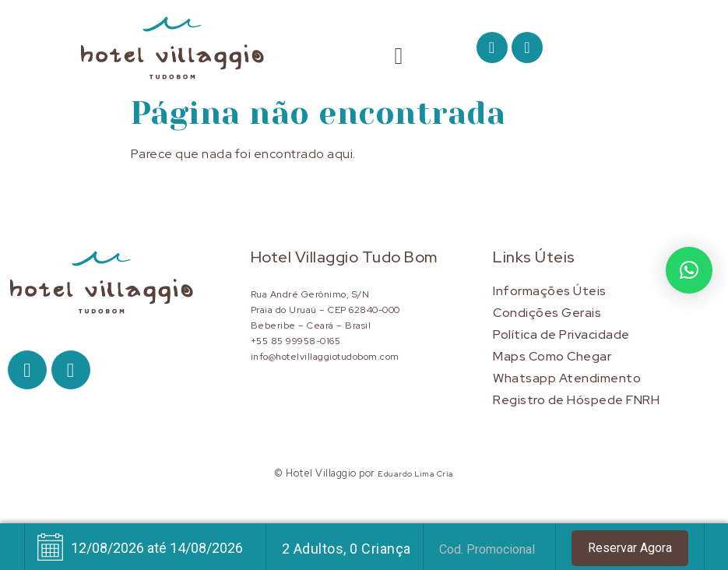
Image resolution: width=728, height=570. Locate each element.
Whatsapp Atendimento (567, 378)
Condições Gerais (547, 313)
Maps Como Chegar (552, 356)
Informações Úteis (550, 291)
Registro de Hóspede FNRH (576, 400)
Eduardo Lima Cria (416, 474)
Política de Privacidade (561, 334)
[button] (399, 55)
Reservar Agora (630, 548)
